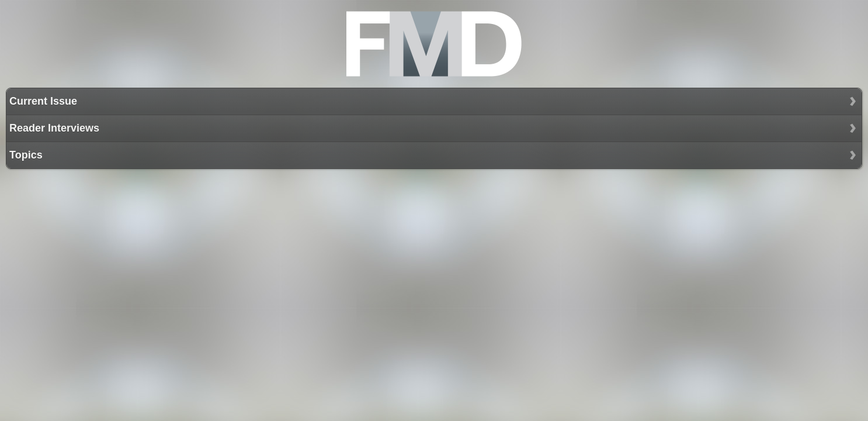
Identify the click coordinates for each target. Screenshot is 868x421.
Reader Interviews (54, 128)
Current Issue (43, 101)
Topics (26, 155)
